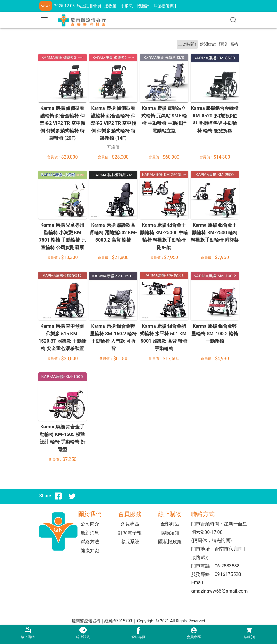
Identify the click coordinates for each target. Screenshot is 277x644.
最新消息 (90, 533)
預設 (223, 44)
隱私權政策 (170, 542)
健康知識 (90, 551)
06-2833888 (227, 566)
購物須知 (170, 533)
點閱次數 (208, 44)
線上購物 (28, 633)
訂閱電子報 (130, 533)
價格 (234, 44)
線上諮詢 (83, 633)
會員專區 (130, 524)
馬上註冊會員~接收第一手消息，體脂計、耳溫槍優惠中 (127, 6)
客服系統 (130, 542)
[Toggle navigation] (44, 20)
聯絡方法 (90, 542)
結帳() (249, 633)
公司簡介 (90, 524)
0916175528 (228, 574)
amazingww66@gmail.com (219, 591)
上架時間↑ (187, 44)
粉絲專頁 (139, 633)
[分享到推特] (72, 496)
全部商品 (170, 524)
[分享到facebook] (58, 496)
